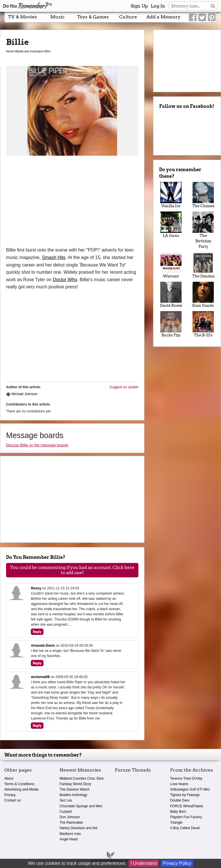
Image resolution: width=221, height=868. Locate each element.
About (9, 778)
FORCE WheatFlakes (187, 806)
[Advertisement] (72, 203)
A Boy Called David (185, 828)
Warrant (171, 265)
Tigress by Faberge (185, 795)
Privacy (10, 795)
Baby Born (178, 812)
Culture (128, 17)
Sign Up (139, 6)
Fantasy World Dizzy (75, 784)
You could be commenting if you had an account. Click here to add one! (72, 570)
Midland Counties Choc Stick (82, 778)
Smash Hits (54, 257)
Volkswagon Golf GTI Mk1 (190, 789)
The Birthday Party (203, 230)
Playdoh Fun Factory (186, 817)
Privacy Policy (177, 863)
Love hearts (179, 784)
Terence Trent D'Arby (186, 778)
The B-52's (203, 324)
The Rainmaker (71, 823)
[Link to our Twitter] (202, 18)
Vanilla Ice (171, 195)
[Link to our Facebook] (193, 18)
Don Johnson (70, 817)
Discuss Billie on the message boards (37, 445)
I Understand (144, 863)
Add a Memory (163, 17)
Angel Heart (69, 839)
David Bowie (171, 295)
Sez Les (66, 800)
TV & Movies (22, 17)
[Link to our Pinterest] (212, 18)
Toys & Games (93, 17)
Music (58, 17)
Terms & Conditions (19, 784)
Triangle (176, 823)
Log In (158, 6)
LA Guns (171, 225)
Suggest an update (124, 387)
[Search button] (213, 6)
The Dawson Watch (75, 789)
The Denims (203, 265)
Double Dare (180, 800)
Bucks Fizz (171, 324)
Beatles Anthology (73, 795)
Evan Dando (203, 295)
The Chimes (203, 195)
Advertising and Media (21, 789)
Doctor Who (65, 280)
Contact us (13, 800)
